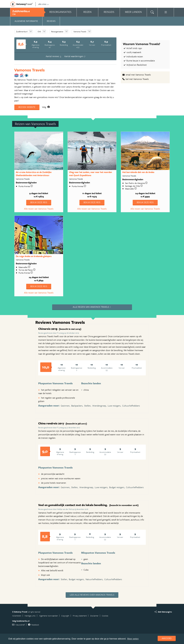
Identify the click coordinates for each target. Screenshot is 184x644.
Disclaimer (94, 616)
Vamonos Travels (80, 32)
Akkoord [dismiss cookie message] (167, 638)
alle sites (44, 4)
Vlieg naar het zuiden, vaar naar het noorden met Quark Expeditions (90, 174)
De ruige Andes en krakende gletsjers (34, 256)
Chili (39, 32)
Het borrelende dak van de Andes (138, 172)
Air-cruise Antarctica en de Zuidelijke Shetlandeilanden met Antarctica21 (34, 174)
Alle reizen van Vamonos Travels (39, 209)
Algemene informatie (26, 21)
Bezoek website (27, 107)
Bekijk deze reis (39, 202)
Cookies (105, 616)
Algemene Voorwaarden (48, 616)
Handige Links (30, 616)
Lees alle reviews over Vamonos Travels (92, 595)
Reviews (51, 21)
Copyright (65, 616)
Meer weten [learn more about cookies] (133, 639)
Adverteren (17, 616)
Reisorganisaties (57, 32)
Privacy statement (80, 616)
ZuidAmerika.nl (22, 32)
